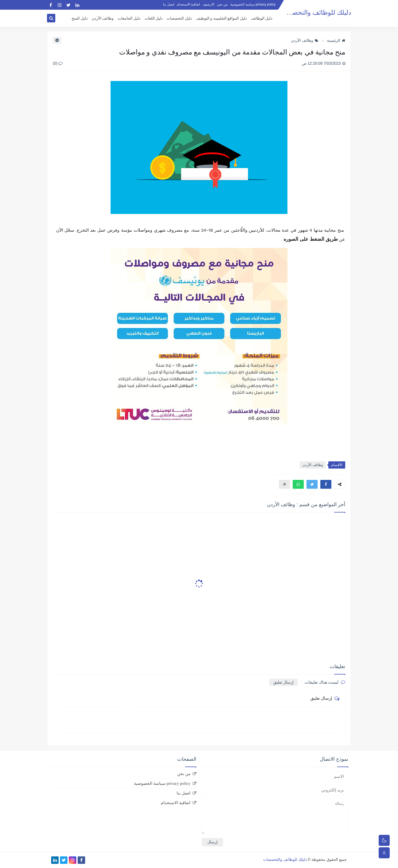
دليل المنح (80, 18)
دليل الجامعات (129, 18)
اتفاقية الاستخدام (188, 4)
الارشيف (208, 4)
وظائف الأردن (103, 18)
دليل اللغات (154, 18)
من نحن (222, 4)
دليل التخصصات (179, 18)
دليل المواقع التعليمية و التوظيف (221, 18)
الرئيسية (336, 40)
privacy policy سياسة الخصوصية (253, 4)
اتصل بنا (168, 4)
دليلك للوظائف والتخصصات (315, 13)
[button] (326, 484)
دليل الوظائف (262, 18)
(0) (58, 63)
